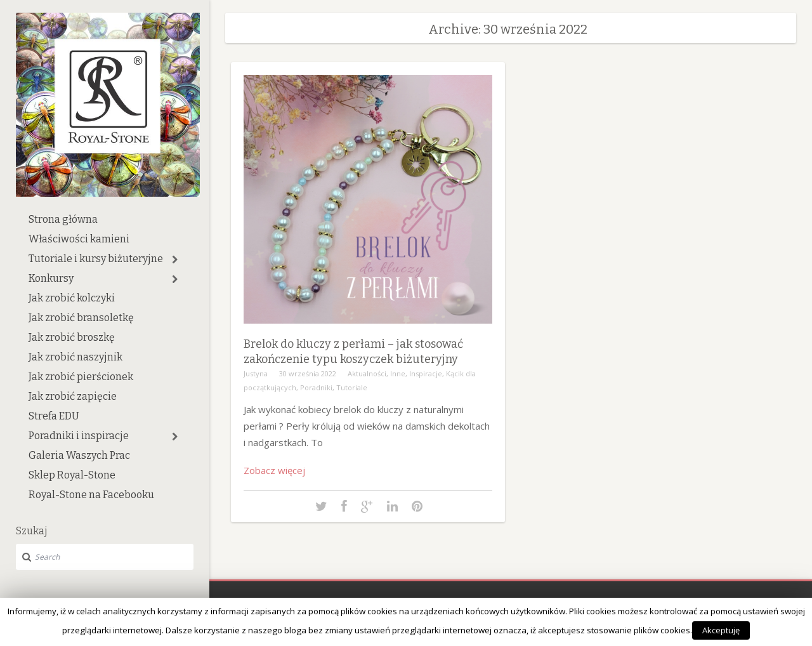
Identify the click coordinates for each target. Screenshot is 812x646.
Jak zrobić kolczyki (72, 298)
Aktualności (367, 373)
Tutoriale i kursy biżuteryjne (96, 259)
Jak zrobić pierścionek (81, 377)
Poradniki (316, 387)
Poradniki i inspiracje (79, 436)
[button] (175, 260)
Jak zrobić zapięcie (73, 396)
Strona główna (63, 219)
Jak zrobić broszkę (72, 337)
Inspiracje (426, 373)
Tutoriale (352, 387)
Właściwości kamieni (79, 239)
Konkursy (51, 278)
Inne (398, 373)
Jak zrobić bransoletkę (81, 318)
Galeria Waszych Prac (79, 455)
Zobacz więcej (274, 470)
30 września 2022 (308, 373)
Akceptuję (721, 630)
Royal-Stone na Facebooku (91, 495)
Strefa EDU (54, 416)
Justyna (256, 373)
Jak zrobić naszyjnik (75, 357)
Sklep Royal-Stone (72, 475)
